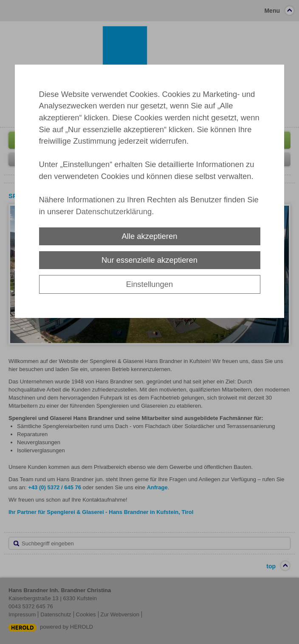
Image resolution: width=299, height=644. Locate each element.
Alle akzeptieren (150, 236)
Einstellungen (149, 284)
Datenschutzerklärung (114, 211)
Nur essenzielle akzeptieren (149, 260)
